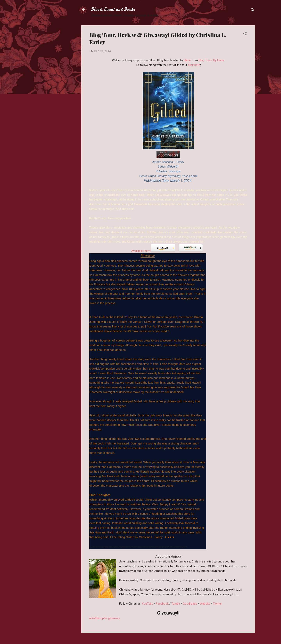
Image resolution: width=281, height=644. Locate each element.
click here (194, 65)
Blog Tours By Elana (211, 60)
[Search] (253, 11)
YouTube (148, 604)
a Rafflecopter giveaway (104, 618)
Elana (187, 60)
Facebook (162, 604)
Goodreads (190, 604)
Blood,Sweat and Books (113, 9)
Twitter (217, 604)
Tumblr (176, 604)
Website (205, 604)
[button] (245, 34)
